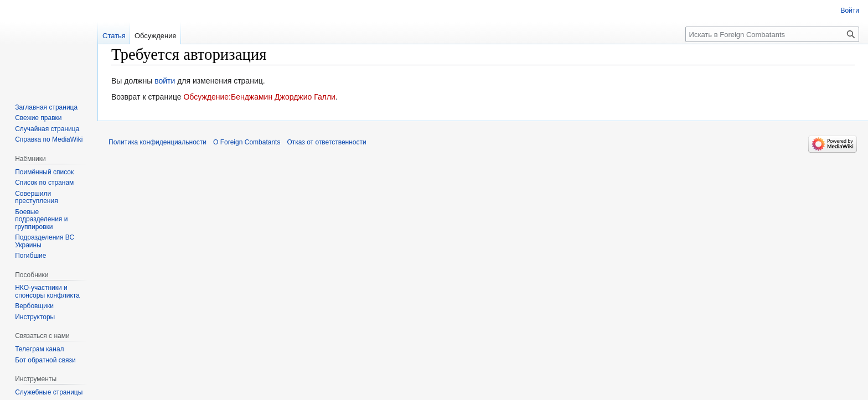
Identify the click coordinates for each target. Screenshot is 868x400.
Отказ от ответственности (326, 142)
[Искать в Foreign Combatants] (772, 34)
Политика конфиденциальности (157, 142)
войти (165, 81)
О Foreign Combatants (247, 142)
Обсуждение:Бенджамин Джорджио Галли (259, 97)
